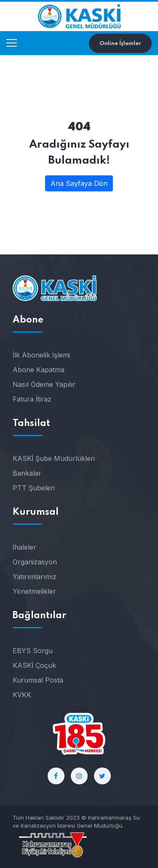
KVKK (22, 695)
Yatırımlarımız (35, 577)
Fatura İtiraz (32, 399)
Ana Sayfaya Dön (79, 183)
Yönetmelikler (34, 591)
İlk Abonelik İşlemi (41, 355)
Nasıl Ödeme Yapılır (44, 384)
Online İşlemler (120, 44)
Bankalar (27, 473)
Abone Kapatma (39, 370)
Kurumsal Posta (38, 680)
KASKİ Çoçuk (34, 665)
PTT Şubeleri (34, 488)
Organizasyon (35, 562)
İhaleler (24, 547)
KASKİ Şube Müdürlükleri (54, 458)
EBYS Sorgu (33, 651)
